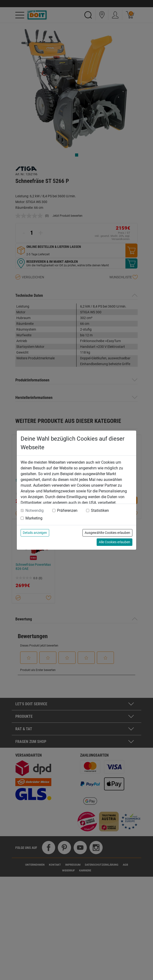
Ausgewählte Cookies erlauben (107, 533)
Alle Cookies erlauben (115, 542)
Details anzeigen (35, 533)
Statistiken (100, 510)
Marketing (34, 518)
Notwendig (35, 510)
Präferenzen (67, 510)
